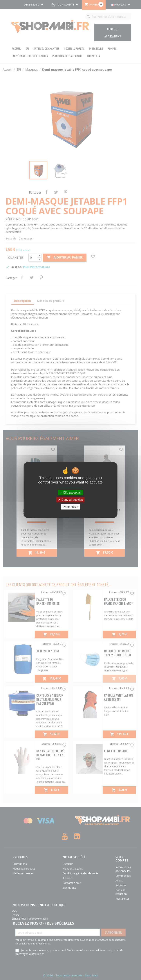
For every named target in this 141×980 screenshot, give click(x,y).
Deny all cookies (70, 500)
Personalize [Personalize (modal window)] (70, 507)
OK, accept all (70, 492)
